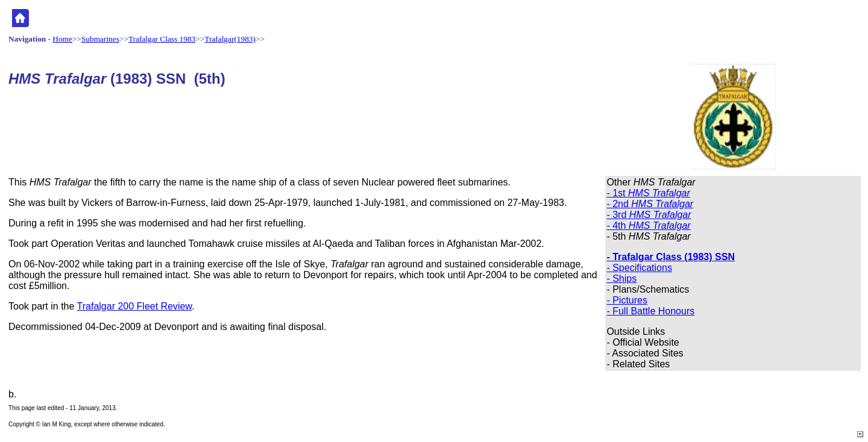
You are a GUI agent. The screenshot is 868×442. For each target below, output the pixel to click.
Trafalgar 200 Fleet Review (135, 306)
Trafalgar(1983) (230, 39)
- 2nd (650, 204)
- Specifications (639, 268)
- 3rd (649, 215)
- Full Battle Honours (650, 311)
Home (62, 39)
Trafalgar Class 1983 (162, 39)
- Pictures (627, 300)
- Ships (621, 279)
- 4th (648, 226)
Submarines (100, 39)
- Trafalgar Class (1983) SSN (671, 257)
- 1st (648, 193)
